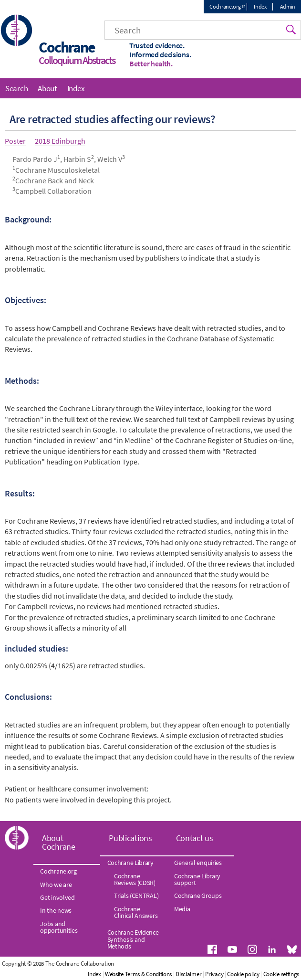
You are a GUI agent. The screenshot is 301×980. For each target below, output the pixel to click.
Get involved (57, 897)
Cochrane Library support (197, 879)
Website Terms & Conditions (138, 974)
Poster (15, 141)
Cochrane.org (225, 6)
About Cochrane (59, 842)
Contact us (195, 838)
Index (260, 6)
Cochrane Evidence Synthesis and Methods (133, 939)
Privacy (214, 974)
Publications (130, 838)
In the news (56, 910)
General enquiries (198, 863)
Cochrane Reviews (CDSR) (135, 879)
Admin (288, 6)
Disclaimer (188, 974)
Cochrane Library (130, 863)
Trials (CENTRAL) (136, 896)
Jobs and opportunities (59, 927)
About (47, 88)
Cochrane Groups (198, 896)
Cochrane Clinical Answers (136, 912)
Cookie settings (281, 974)
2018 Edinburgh (60, 141)
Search (16, 88)
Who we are (56, 885)
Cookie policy (243, 974)
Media (182, 909)
